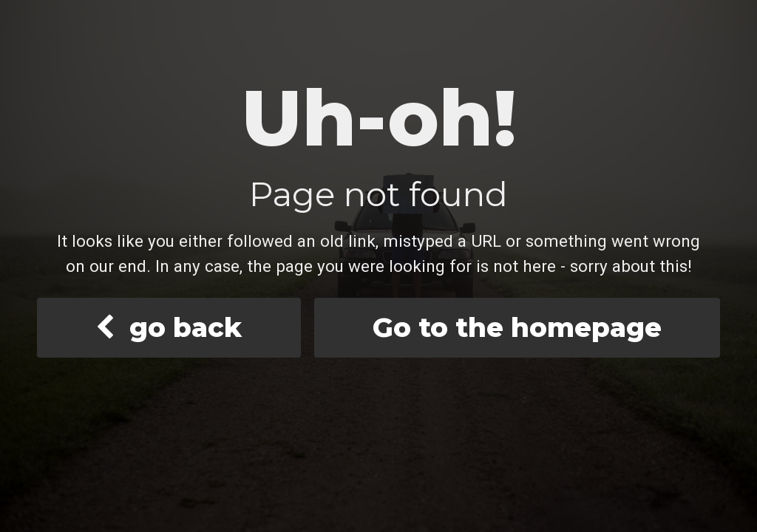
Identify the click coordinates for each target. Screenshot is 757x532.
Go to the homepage (517, 327)
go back (169, 327)
